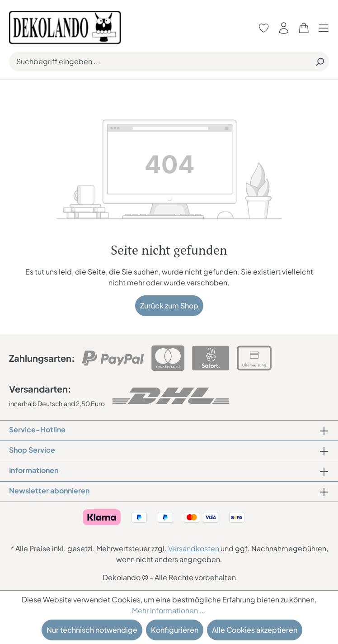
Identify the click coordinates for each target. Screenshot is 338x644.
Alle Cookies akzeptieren (255, 630)
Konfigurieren (175, 630)
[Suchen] (319, 62)
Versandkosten (194, 548)
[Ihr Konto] (284, 28)
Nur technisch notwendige (92, 630)
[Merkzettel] (264, 28)
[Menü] (326, 28)
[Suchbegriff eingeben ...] (160, 62)
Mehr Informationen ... (169, 610)
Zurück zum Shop (169, 305)
